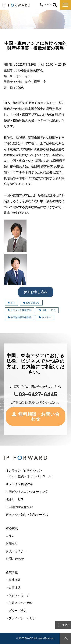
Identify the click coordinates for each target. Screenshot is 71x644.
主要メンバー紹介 (21, 603)
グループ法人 (18, 611)
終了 (11, 303)
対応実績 (12, 528)
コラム (10, 536)
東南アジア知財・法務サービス (27, 515)
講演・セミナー (16, 551)
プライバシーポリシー (24, 618)
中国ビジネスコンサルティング (27, 492)
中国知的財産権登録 (19, 317)
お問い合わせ (15, 559)
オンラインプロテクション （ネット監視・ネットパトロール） (35, 473)
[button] (65, 5)
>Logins (48, 4)
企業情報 (12, 572)
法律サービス (47, 310)
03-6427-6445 (41, 5)
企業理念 (15, 587)
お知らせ (12, 543)
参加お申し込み (36, 292)
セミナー (45, 317)
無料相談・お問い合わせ (39, 416)
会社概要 (15, 580)
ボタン (55, 5)
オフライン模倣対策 (19, 310)
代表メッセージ (19, 595)
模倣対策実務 (31, 303)
